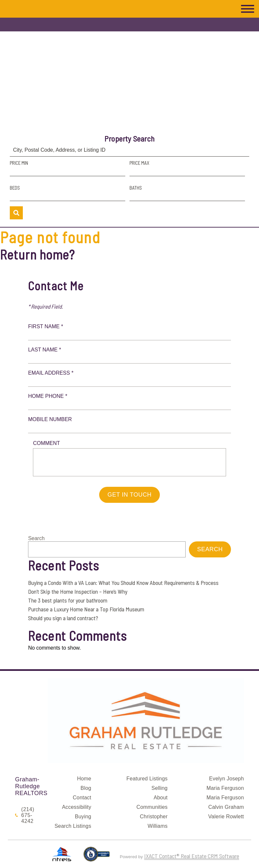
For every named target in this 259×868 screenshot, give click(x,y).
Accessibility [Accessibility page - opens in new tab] (77, 807)
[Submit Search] (16, 213)
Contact (82, 798)
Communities (152, 807)
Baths (136, 188)
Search (36, 538)
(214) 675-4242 (28, 815)
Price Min (19, 163)
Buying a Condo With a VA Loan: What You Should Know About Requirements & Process (123, 583)
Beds (15, 188)
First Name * (46, 326)
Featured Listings (147, 779)
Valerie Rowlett (226, 817)
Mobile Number (50, 419)
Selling (159, 788)
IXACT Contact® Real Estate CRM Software (192, 856)
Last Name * (45, 350)
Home (84, 779)
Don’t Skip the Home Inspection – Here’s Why (78, 591)
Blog (86, 788)
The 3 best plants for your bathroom (68, 600)
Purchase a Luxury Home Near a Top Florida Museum (86, 609)
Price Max (139, 163)
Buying (83, 817)
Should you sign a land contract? (63, 618)
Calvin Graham (226, 807)
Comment (46, 443)
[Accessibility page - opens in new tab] (97, 857)
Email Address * (51, 373)
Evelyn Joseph (227, 779)
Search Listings (73, 826)
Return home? (37, 254)
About (161, 798)
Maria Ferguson (225, 788)
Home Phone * (48, 396)
